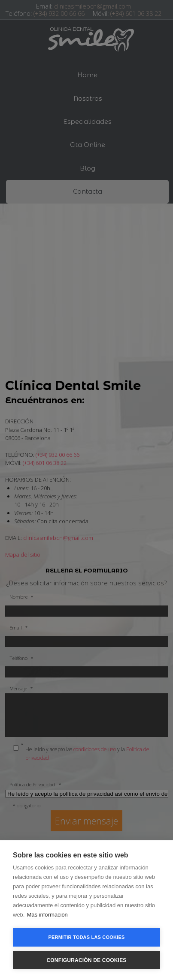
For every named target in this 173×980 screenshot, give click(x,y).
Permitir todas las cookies (87, 937)
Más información (47, 915)
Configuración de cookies (86, 960)
